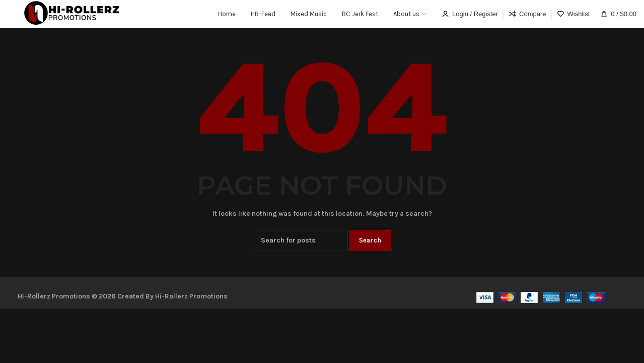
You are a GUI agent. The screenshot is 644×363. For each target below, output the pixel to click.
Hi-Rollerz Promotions (191, 296)
